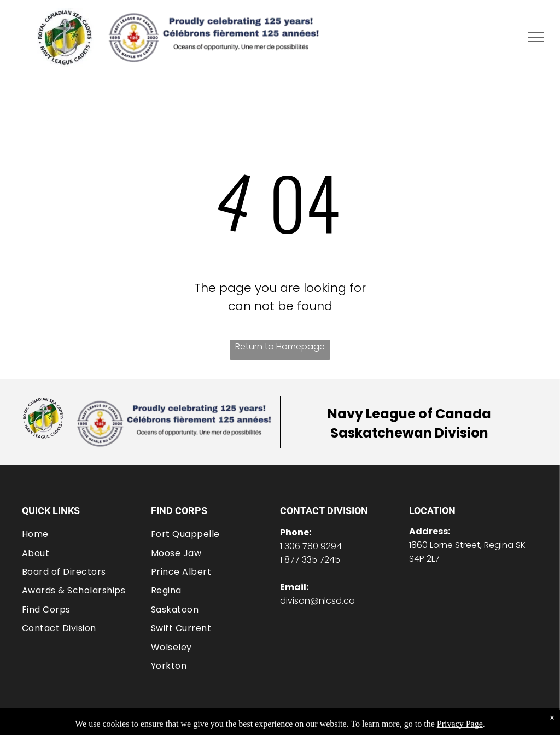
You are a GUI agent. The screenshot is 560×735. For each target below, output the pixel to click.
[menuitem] (86, 534)
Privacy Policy (420, 721)
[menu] (536, 37)
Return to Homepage (280, 346)
